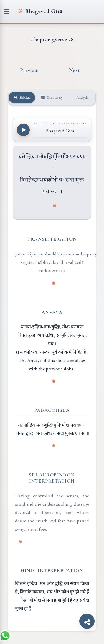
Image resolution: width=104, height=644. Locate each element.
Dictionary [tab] (52, 97)
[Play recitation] (23, 130)
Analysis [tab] (82, 97)
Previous (30, 70)
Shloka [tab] (22, 97)
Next (74, 70)
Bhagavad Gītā (40, 11)
